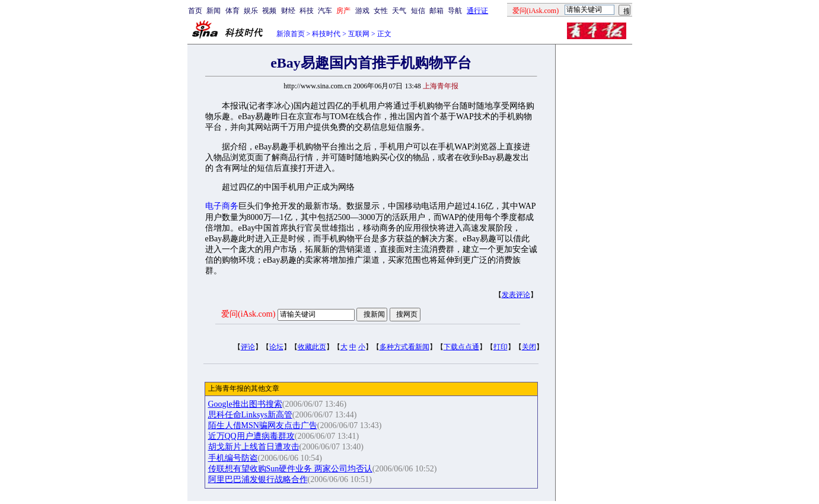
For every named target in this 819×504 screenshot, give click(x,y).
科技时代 (326, 34)
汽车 (325, 11)
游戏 (362, 11)
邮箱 (436, 11)
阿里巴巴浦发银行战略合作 (258, 479)
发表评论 (516, 295)
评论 (248, 347)
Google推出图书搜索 (245, 404)
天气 (399, 11)
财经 (288, 11)
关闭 (529, 347)
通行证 (477, 11)
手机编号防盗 (233, 458)
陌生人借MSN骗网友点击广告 (263, 425)
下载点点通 (461, 347)
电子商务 (222, 206)
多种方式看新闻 (404, 347)
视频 (269, 11)
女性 (381, 11)
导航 (455, 11)
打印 (501, 347)
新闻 (213, 11)
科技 (307, 11)
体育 (232, 11)
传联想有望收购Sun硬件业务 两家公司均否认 (290, 469)
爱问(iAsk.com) (248, 314)
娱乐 (251, 11)
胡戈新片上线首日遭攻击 (254, 447)
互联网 (359, 34)
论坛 (276, 347)
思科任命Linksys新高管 (250, 415)
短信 (418, 11)
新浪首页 (291, 34)
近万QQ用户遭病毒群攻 (251, 436)
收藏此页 (312, 347)
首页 (195, 11)
